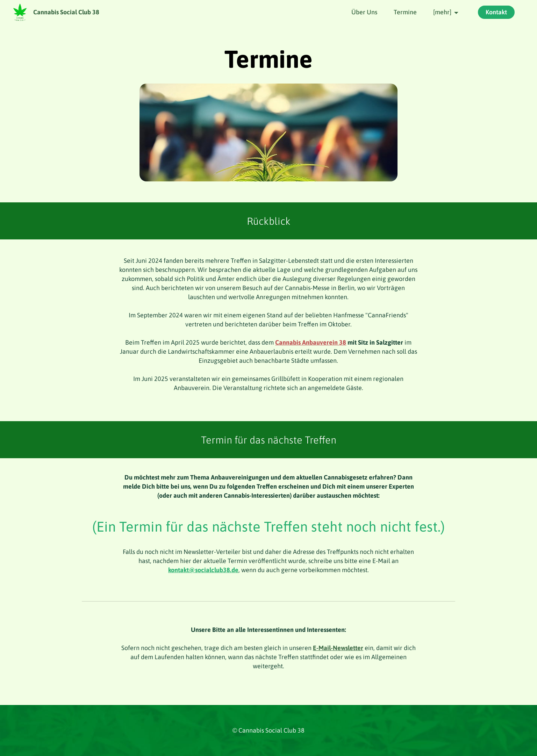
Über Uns (364, 12)
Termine (405, 12)
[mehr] (442, 12)
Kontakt (496, 12)
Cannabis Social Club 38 (66, 12)
